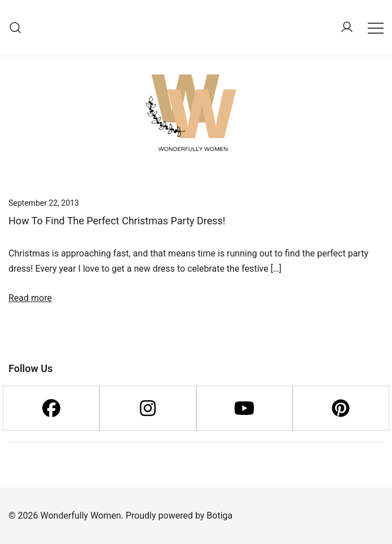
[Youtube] (245, 408)
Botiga (219, 516)
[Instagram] (147, 408)
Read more (30, 298)
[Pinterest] (341, 408)
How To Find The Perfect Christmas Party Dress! (117, 221)
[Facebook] (51, 408)
